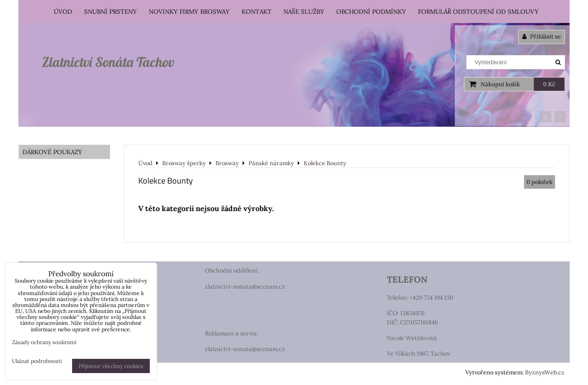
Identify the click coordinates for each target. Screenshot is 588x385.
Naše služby (304, 11)
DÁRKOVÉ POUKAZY (52, 152)
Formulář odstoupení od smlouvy (478, 11)
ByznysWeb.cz (545, 372)
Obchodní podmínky (371, 11)
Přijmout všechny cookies (111, 366)
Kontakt (257, 11)
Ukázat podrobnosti (37, 361)
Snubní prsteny (110, 11)
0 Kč (549, 84)
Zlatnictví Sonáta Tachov (108, 62)
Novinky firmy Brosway (189, 11)
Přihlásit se (542, 36)
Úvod (63, 11)
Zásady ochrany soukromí (44, 342)
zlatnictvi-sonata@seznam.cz (245, 287)
